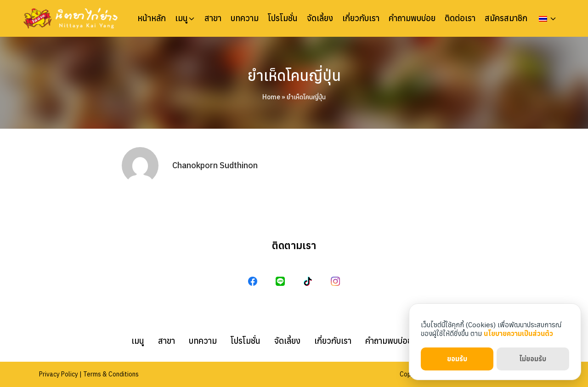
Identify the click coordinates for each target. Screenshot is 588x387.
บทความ (245, 18)
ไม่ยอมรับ (533, 359)
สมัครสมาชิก (506, 18)
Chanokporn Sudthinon (215, 165)
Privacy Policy (59, 374)
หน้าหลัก (152, 18)
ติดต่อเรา (460, 18)
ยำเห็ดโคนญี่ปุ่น (294, 75)
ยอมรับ (457, 359)
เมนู (181, 18)
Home (271, 97)
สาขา (213, 18)
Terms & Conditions (111, 374)
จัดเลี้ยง (320, 18)
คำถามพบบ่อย (412, 18)
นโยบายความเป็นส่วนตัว (518, 333)
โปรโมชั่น (283, 18)
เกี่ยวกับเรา (361, 18)
